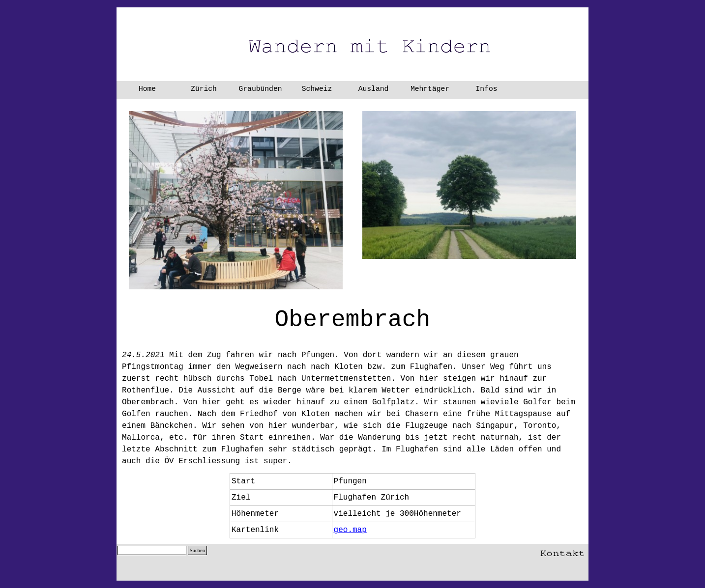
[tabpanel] (352, 385)
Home (147, 89)
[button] (562, 551)
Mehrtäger (430, 89)
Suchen (197, 550)
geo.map (350, 530)
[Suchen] (152, 550)
